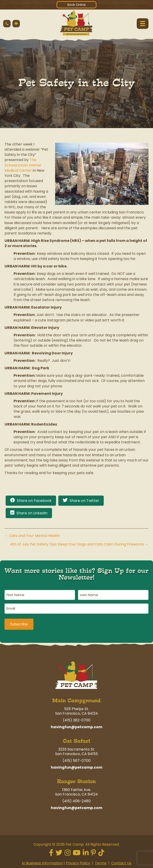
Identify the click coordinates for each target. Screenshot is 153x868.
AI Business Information (42, 861)
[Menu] (143, 23)
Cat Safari (76, 739)
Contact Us (121, 861)
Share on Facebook (34, 501)
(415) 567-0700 (77, 758)
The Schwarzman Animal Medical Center (23, 165)
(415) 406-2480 (76, 799)
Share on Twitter (84, 501)
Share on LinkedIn (32, 513)
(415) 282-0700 (77, 718)
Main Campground (76, 698)
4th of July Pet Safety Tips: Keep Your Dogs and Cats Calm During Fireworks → (79, 544)
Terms (101, 861)
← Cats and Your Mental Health (32, 536)
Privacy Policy (78, 861)
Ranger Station (76, 779)
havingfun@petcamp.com (77, 725)
